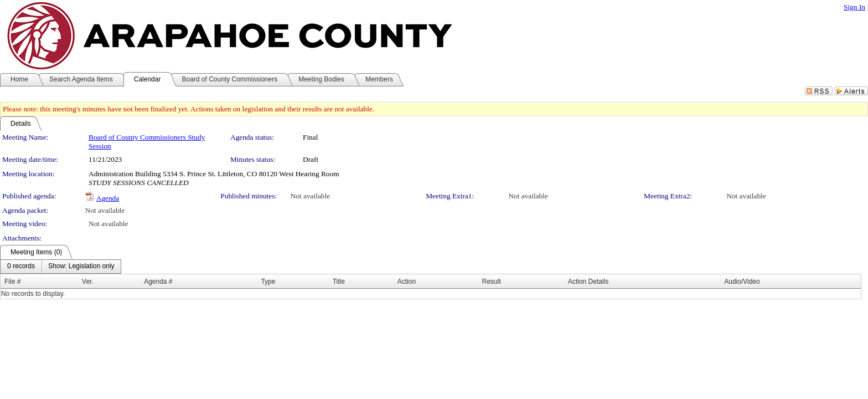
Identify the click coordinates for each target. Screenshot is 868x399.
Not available (310, 196)
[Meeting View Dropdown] (81, 267)
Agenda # (158, 282)
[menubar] (61, 267)
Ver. (88, 282)
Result (492, 282)
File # (12, 282)
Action (407, 282)
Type (268, 282)
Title (339, 282)
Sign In (854, 7)
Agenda (108, 198)
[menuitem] (21, 267)
